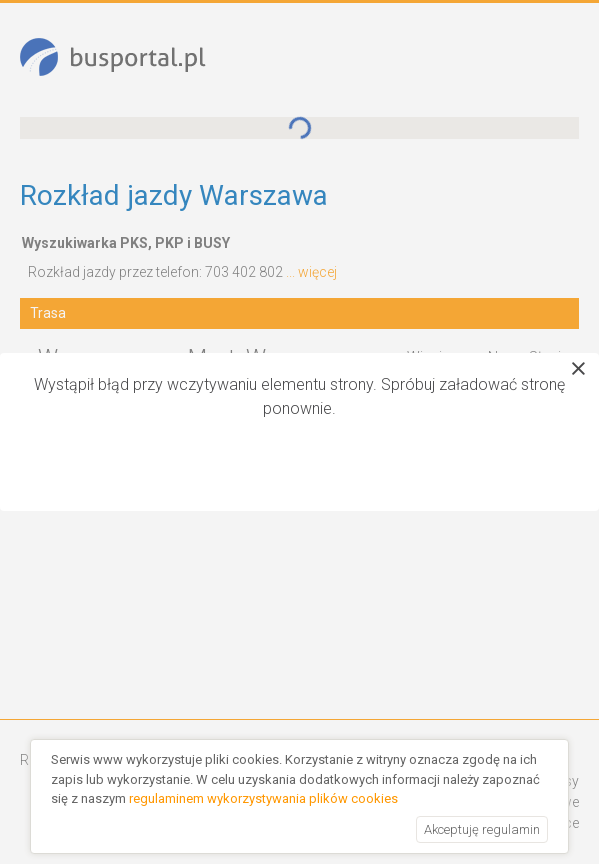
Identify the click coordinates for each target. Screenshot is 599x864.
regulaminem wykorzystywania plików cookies (263, 798)
